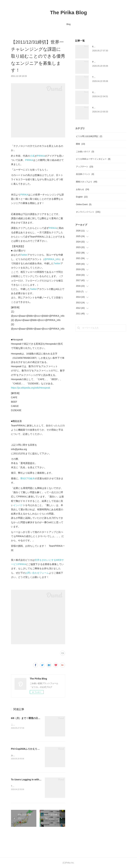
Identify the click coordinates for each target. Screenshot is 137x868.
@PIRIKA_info (52, 259)
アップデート (84, 167)
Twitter (24, 255)
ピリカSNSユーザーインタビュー (93, 159)
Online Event (84, 204)
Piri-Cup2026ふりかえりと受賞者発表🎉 (33, 749)
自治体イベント (85, 174)
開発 (80, 144)
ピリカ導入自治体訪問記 (89, 136)
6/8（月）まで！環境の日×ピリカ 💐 (31, 718)
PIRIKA (41, 156)
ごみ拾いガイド (85, 152)
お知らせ (82, 189)
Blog (68, 24)
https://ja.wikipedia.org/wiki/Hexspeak (31, 388)
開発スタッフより (87, 182)
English (82, 197)
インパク (18, 505)
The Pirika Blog (68, 12)
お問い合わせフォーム (37, 573)
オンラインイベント (88, 212)
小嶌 (32, 156)
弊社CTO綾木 (28, 478)
